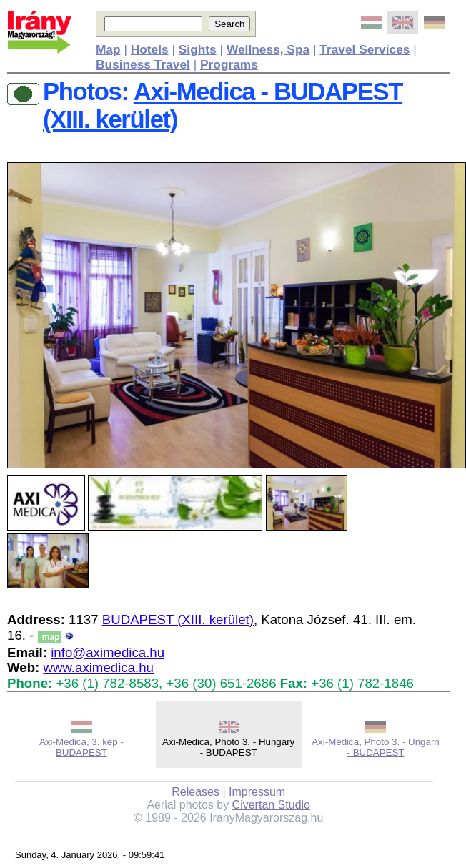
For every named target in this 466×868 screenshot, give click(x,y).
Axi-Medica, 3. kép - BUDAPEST (81, 747)
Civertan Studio (271, 805)
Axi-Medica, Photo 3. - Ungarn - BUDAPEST (376, 747)
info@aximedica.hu (108, 652)
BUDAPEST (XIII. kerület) (178, 620)
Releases (195, 792)
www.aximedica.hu (98, 667)
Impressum (257, 792)
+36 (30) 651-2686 (221, 683)
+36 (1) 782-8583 (107, 683)
